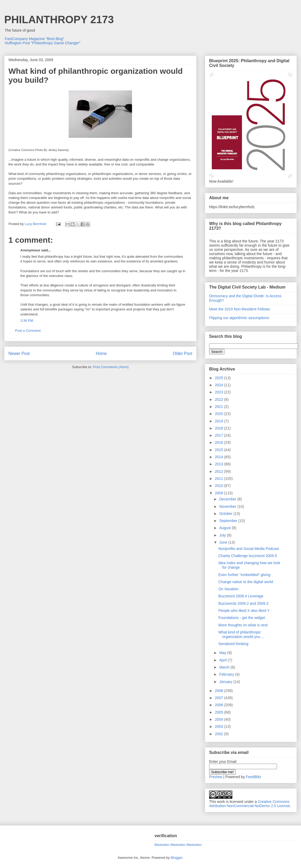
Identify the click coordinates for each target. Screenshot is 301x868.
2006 (220, 705)
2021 (220, 407)
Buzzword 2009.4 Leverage (241, 596)
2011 (220, 479)
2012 (220, 471)
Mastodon (162, 845)
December (228, 499)
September (229, 521)
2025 (220, 378)
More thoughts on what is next (243, 625)
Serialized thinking (233, 644)
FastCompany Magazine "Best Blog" (35, 39)
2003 (220, 726)
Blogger (176, 858)
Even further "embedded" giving (244, 575)
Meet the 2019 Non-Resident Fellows (239, 309)
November (228, 506)
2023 (220, 392)
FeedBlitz (253, 777)
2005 (220, 712)
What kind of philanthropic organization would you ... (241, 634)
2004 (220, 719)
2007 (220, 698)
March (225, 667)
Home (101, 353)
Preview (216, 777)
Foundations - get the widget (242, 618)
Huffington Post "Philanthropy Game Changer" (43, 43)
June (224, 542)
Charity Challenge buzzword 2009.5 (248, 556)
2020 (220, 414)
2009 (220, 493)
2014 (220, 457)
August (225, 528)
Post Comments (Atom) (111, 367)
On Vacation (228, 589)
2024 (220, 385)
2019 (220, 421)
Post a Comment (28, 331)
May (223, 653)
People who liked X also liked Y (244, 611)
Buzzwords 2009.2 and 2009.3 (243, 603)
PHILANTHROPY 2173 (59, 19)
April (223, 660)
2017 (220, 435)
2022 (220, 399)
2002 (220, 734)
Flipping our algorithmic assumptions (239, 318)
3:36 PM (27, 321)
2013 (220, 464)
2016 (220, 442)
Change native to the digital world (246, 582)
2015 (220, 450)
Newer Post (19, 353)
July (223, 535)
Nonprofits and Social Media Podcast (249, 549)
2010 (220, 486)
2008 (220, 691)
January (226, 682)
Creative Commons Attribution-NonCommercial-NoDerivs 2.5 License (250, 804)
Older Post (182, 353)
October (226, 514)
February (227, 674)
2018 (220, 428)
